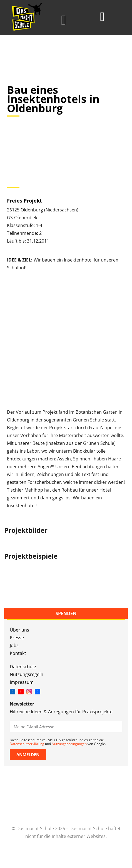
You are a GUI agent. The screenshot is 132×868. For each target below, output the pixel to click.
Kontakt (18, 653)
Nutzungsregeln (27, 674)
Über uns (19, 630)
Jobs (14, 645)
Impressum (22, 682)
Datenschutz (23, 667)
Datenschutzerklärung (27, 744)
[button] (64, 20)
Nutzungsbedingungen (69, 744)
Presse (17, 638)
